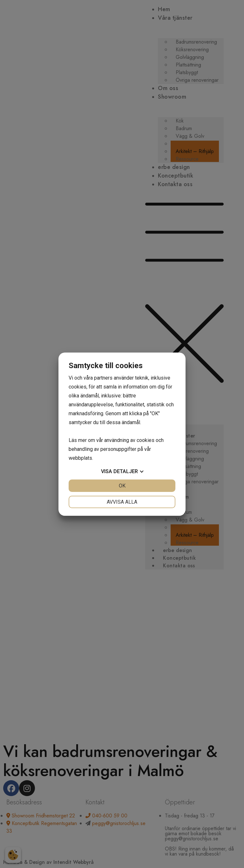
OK (122, 486)
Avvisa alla (122, 502)
